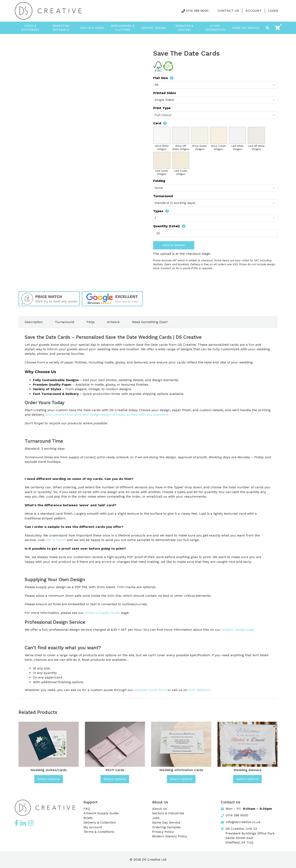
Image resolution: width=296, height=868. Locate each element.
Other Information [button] (215, 28)
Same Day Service (246, 28)
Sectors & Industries (168, 813)
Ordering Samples (166, 827)
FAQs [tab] (91, 322)
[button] (277, 28)
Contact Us (228, 11)
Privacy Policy (163, 832)
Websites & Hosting (184, 28)
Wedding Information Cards (181, 770)
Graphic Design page (238, 630)
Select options (49, 779)
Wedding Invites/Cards (49, 770)
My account (93, 827)
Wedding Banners (247, 770)
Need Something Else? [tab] (150, 322)
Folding (159, 181)
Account (254, 11)
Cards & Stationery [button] (30, 28)
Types (161, 211)
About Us (160, 809)
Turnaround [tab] (65, 322)
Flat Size (163, 78)
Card (160, 123)
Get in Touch (56, 540)
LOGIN (273, 11)
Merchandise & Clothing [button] (123, 28)
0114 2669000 (199, 690)
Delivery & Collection (100, 822)
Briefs (88, 818)
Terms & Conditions (99, 832)
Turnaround (163, 196)
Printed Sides (165, 93)
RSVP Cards (115, 770)
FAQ (87, 809)
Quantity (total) (169, 226)
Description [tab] (34, 322)
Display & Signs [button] (92, 28)
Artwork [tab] (113, 322)
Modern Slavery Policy (170, 836)
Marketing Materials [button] (61, 28)
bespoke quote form (150, 690)
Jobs (156, 818)
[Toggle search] (267, 28)
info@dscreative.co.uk (243, 822)
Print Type (162, 108)
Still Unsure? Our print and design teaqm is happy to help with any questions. (108, 415)
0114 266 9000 (197, 11)
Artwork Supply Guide (102, 613)
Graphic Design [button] (153, 28)
